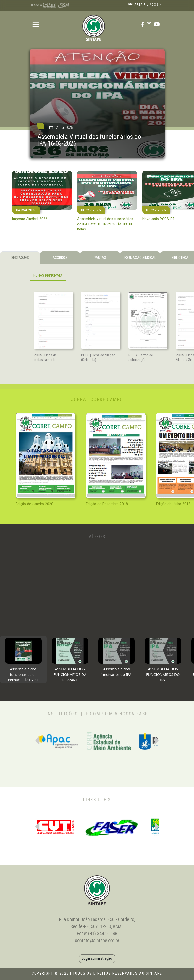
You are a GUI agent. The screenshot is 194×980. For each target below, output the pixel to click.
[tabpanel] (97, 276)
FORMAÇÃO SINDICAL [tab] (140, 258)
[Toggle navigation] (36, 24)
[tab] (23, 659)
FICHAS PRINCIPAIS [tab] (48, 275)
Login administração (97, 958)
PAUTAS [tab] (100, 258)
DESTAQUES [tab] (20, 258)
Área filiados (144, 5)
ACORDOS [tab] (60, 258)
